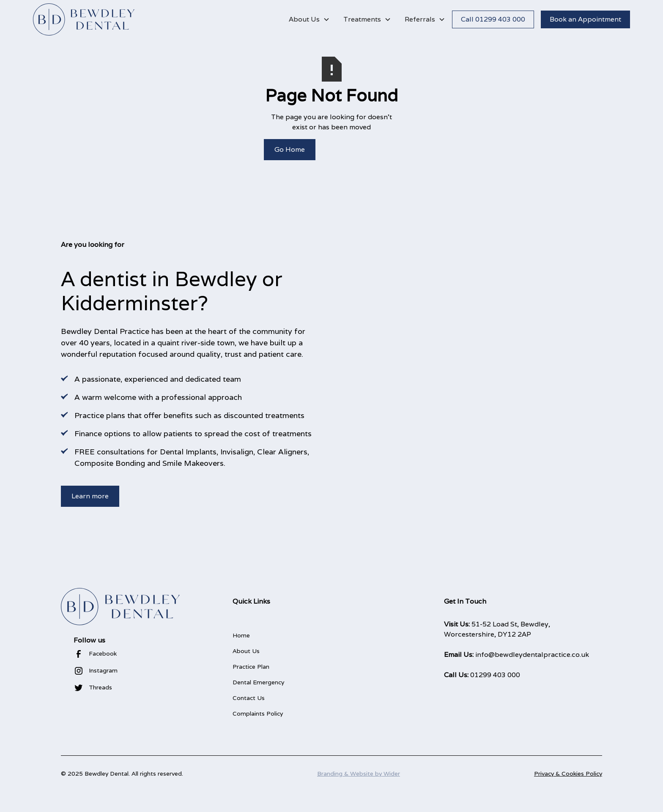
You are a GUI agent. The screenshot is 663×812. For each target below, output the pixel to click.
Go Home (290, 149)
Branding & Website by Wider (359, 774)
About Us (246, 651)
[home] (84, 19)
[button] (309, 19)
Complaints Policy (258, 714)
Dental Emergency (258, 682)
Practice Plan (251, 667)
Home (241, 635)
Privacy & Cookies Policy (568, 774)
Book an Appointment (585, 19)
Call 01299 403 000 (493, 19)
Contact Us (249, 698)
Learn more (90, 496)
